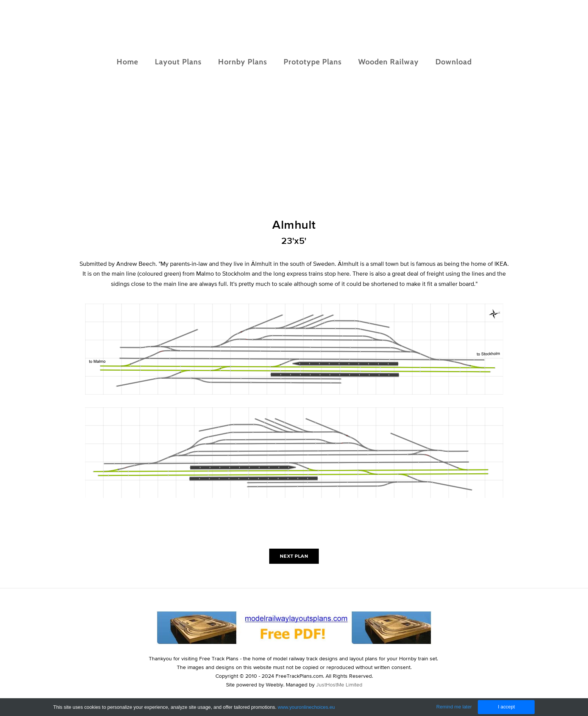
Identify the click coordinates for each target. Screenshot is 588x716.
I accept (506, 707)
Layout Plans (178, 62)
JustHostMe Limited (339, 685)
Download (454, 62)
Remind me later (454, 707)
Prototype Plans (313, 62)
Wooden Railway (388, 62)
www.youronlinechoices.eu (306, 707)
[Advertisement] (294, 160)
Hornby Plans (243, 62)
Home (127, 62)
